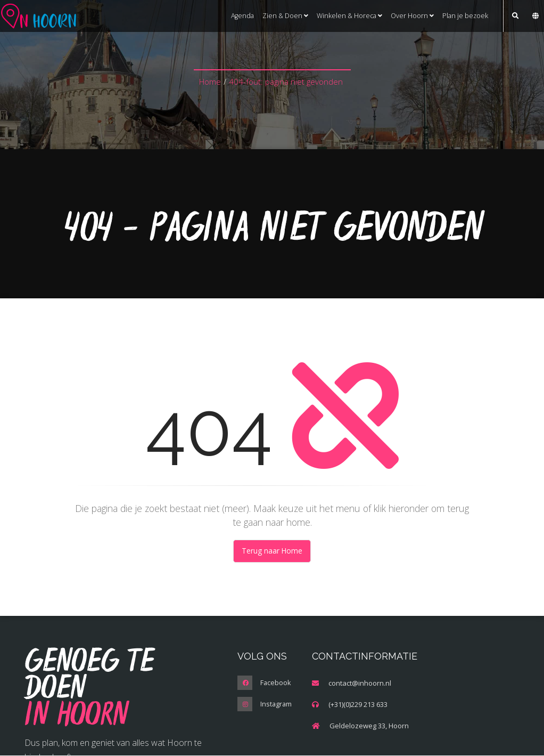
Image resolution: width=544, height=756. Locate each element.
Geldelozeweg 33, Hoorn (369, 726)
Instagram (277, 705)
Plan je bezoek (465, 16)
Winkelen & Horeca (349, 16)
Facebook (276, 684)
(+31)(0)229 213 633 (358, 705)
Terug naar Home (272, 551)
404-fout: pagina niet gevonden (286, 82)
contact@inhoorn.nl (360, 684)
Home (210, 82)
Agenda (242, 16)
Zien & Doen (285, 16)
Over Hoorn (412, 16)
